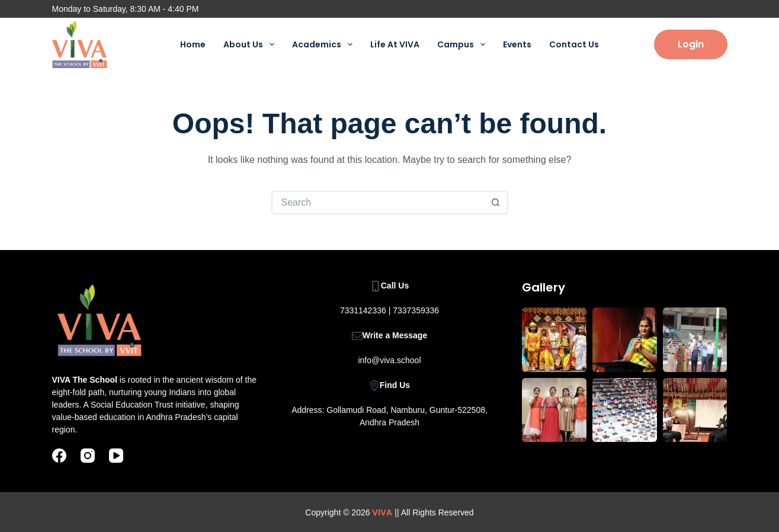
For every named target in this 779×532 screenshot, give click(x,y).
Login (691, 44)
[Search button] (496, 203)
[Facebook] (59, 456)
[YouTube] (116, 456)
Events (517, 44)
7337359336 (416, 310)
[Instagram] (88, 456)
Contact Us (574, 44)
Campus (464, 44)
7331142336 (363, 310)
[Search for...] (378, 203)
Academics (325, 44)
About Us (251, 44)
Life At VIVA (395, 44)
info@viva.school (389, 360)
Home (193, 44)
